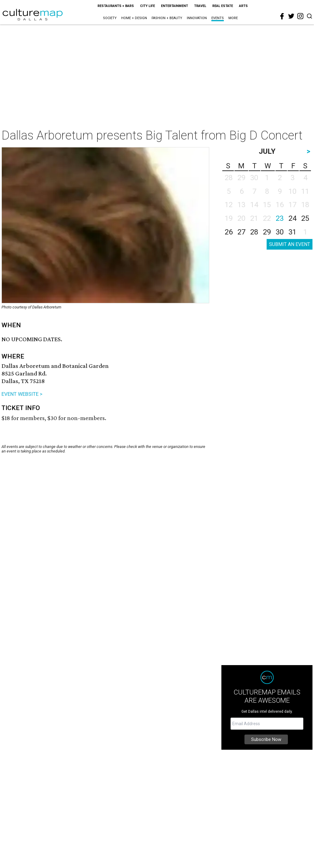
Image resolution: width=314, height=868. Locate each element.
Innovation (197, 18)
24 (292, 218)
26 (229, 232)
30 (280, 232)
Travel (200, 6)
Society (110, 18)
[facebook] (282, 16)
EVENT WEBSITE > (22, 394)
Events (218, 18)
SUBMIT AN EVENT (290, 244)
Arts (243, 6)
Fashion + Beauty (167, 18)
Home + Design (134, 18)
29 (267, 232)
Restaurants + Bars (116, 6)
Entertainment (174, 6)
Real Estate (223, 6)
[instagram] (300, 16)
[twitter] (291, 16)
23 (280, 218)
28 (254, 232)
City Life (147, 6)
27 (241, 232)
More (233, 18)
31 (292, 232)
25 (305, 218)
